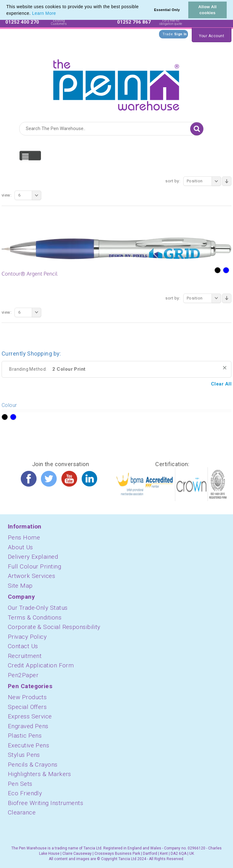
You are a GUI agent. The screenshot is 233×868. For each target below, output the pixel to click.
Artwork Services (31, 576)
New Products (27, 697)
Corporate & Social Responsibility (54, 627)
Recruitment (25, 656)
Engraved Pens (28, 726)
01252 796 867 (134, 22)
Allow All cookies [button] (207, 10)
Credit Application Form (41, 665)
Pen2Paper (23, 675)
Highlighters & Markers (40, 774)
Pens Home (24, 537)
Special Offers (27, 707)
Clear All (221, 384)
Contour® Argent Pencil (30, 274)
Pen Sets (20, 784)
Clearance (22, 812)
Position (204, 181)
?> (5, 417)
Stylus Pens (24, 755)
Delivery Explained (33, 557)
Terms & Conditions (35, 617)
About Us (20, 547)
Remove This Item (225, 368)
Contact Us (23, 646)
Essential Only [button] (167, 10)
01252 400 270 (22, 22)
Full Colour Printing (34, 566)
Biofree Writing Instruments (45, 803)
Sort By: (173, 181)
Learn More (44, 13)
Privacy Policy (27, 637)
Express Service (30, 716)
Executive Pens (28, 745)
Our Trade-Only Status (38, 608)
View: (6, 195)
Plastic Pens (25, 736)
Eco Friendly (25, 793)
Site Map (20, 586)
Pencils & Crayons (33, 765)
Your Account (212, 36)
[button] (58, 14)
